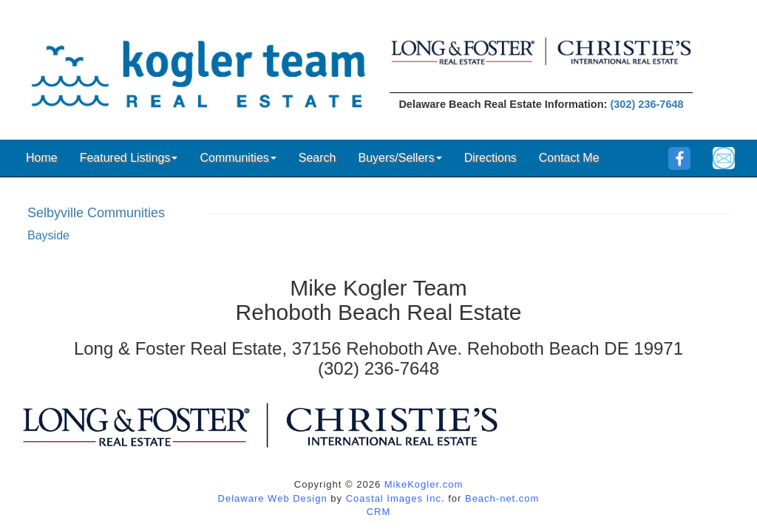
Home (42, 158)
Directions (490, 158)
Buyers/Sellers (400, 158)
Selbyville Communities (96, 213)
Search (318, 158)
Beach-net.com (502, 498)
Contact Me (569, 158)
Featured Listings (129, 158)
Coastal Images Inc (394, 498)
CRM (379, 512)
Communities (238, 158)
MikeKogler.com (424, 484)
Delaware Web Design (273, 498)
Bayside (48, 235)
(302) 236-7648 (646, 104)
